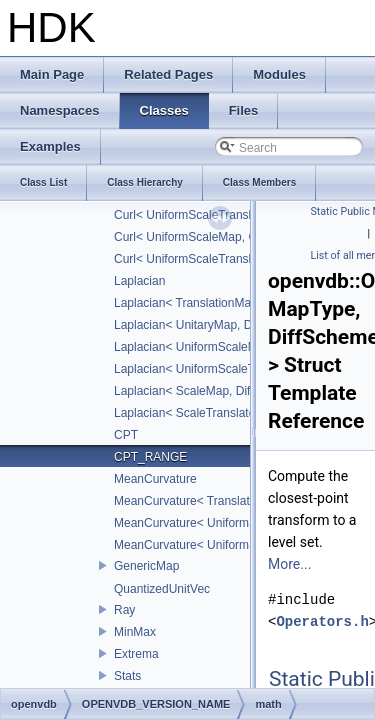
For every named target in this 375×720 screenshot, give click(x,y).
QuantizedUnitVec (162, 589)
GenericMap (146, 566)
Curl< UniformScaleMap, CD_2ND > (210, 237)
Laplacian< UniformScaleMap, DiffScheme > (232, 347)
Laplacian (139, 281)
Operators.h (322, 621)
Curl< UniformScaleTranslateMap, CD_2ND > (235, 259)
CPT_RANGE (150, 457)
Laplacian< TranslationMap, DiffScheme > (225, 303)
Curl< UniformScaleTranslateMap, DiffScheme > (242, 215)
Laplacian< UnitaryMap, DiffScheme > (215, 325)
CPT (126, 435)
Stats (127, 676)
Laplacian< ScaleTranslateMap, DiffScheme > (235, 413)
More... (289, 564)
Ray (124, 610)
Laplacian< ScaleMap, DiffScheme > (211, 391)
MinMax (135, 632)
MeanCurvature (155, 479)
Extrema (136, 654)
